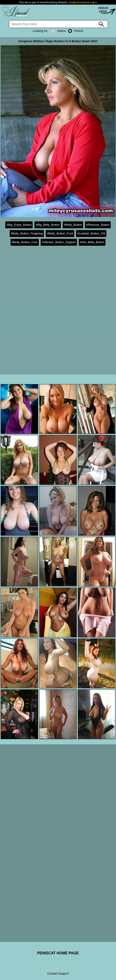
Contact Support (58, 973)
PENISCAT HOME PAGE (58, 953)
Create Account (78, 2)
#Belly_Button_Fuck (60, 233)
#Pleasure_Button (98, 225)
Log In (94, 2)
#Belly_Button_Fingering (27, 233)
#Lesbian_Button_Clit (91, 233)
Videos (59, 31)
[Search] (58, 24)
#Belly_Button (73, 225)
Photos (76, 31)
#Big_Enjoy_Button (19, 225)
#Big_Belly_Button (48, 225)
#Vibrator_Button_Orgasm (59, 242)
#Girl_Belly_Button (92, 242)
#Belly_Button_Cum (25, 242)
